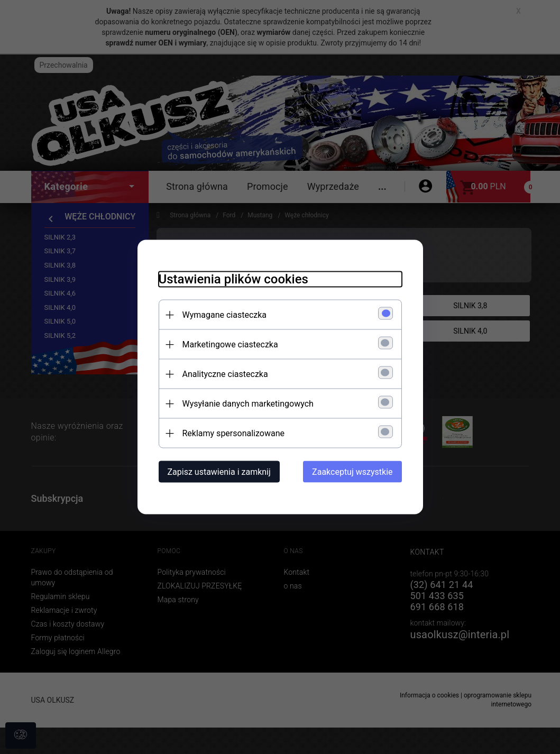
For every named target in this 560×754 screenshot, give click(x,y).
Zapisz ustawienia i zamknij (219, 472)
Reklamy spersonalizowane (233, 433)
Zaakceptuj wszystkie (352, 472)
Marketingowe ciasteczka (230, 344)
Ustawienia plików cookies (233, 279)
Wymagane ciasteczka (225, 315)
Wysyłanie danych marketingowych (248, 404)
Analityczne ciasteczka (225, 374)
